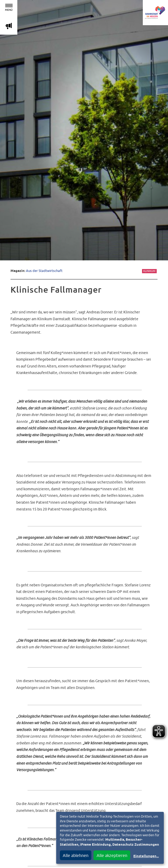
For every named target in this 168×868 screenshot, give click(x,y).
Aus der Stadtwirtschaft (44, 271)
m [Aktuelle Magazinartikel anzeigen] (9, 26)
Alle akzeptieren (112, 855)
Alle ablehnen (76, 855)
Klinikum (149, 271)
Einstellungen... (146, 856)
